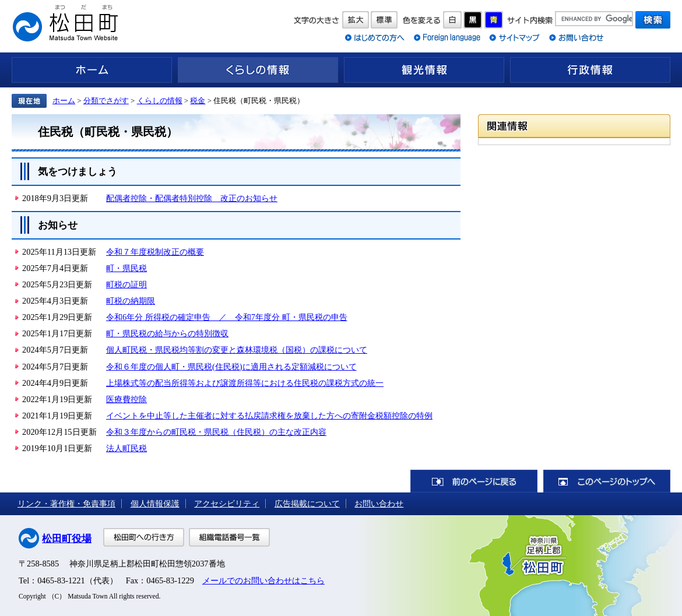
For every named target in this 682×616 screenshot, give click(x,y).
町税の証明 (126, 284)
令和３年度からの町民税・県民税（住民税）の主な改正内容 (216, 432)
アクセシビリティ (227, 504)
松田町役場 (67, 539)
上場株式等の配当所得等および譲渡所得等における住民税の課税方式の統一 (245, 383)
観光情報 (424, 70)
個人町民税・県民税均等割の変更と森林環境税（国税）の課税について (237, 350)
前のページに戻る (474, 481)
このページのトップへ (607, 481)
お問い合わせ (379, 504)
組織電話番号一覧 (229, 537)
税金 (198, 101)
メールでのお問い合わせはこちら (263, 580)
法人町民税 (126, 448)
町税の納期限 (131, 301)
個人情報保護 (155, 504)
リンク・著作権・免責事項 (66, 504)
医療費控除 (126, 399)
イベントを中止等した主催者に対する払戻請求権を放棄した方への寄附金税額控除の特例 (269, 416)
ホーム (92, 70)
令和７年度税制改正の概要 (155, 252)
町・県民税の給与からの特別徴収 (167, 333)
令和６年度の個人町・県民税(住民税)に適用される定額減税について (231, 367)
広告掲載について (307, 504)
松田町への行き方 (144, 537)
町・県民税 (126, 268)
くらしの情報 (258, 70)
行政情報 (590, 70)
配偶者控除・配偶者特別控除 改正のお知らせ (192, 198)
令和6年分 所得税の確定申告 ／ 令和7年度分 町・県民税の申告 (227, 317)
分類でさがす (106, 101)
